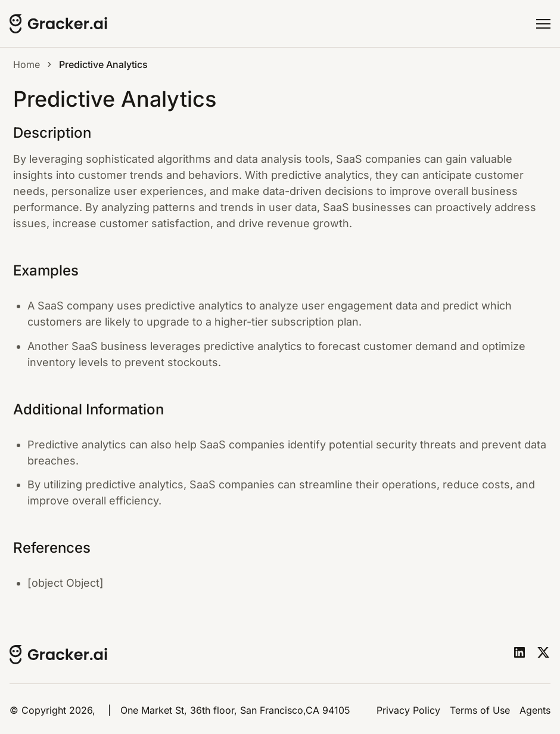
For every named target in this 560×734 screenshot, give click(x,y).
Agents (535, 710)
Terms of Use (480, 710)
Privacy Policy (408, 710)
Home (27, 64)
